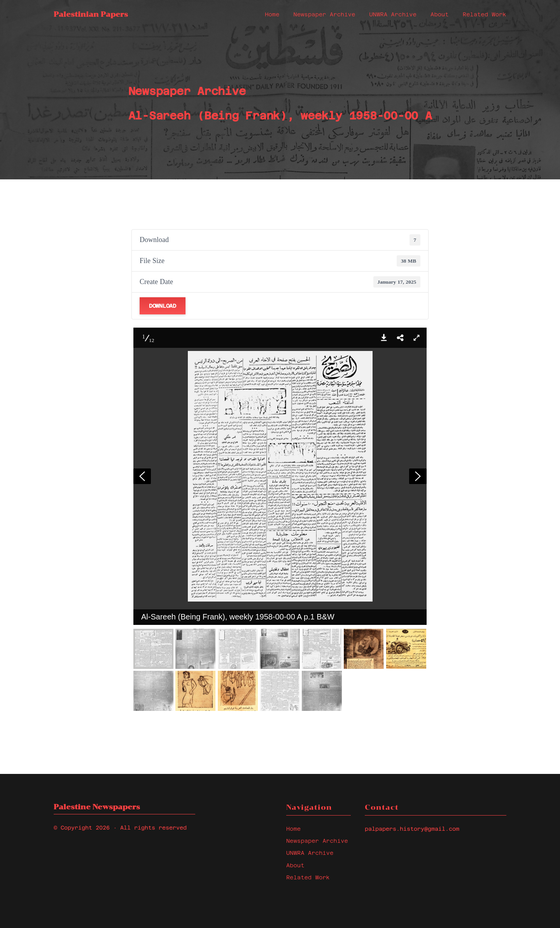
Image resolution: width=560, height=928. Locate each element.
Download (163, 306)
